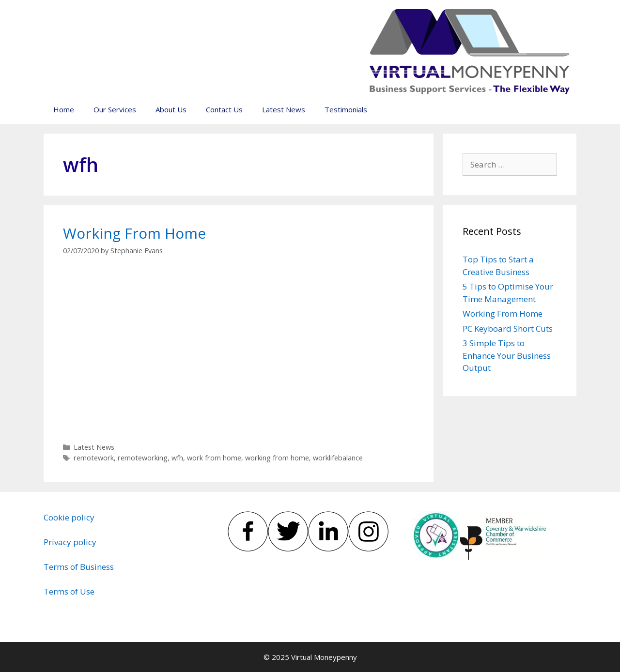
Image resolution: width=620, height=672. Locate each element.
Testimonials (346, 109)
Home (64, 109)
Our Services (115, 109)
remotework (94, 458)
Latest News (284, 109)
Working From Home (134, 233)
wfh (177, 458)
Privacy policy (70, 542)
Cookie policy (69, 517)
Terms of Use (69, 591)
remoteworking (143, 458)
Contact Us (224, 109)
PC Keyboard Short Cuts (508, 328)
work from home (214, 458)
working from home (277, 458)
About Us (171, 109)
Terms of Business (79, 567)
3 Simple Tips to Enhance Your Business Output (507, 355)
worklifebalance (338, 458)
